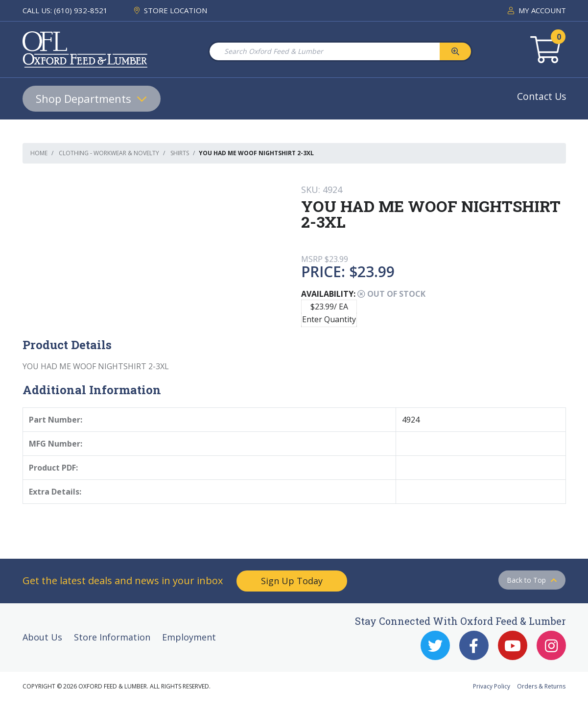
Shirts (180, 153)
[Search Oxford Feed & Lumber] (324, 51)
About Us (42, 637)
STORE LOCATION (171, 10)
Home (39, 153)
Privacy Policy (492, 686)
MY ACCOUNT (537, 10)
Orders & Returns (541, 686)
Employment (189, 637)
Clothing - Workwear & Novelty (109, 153)
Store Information (112, 637)
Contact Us (541, 96)
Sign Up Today (292, 581)
